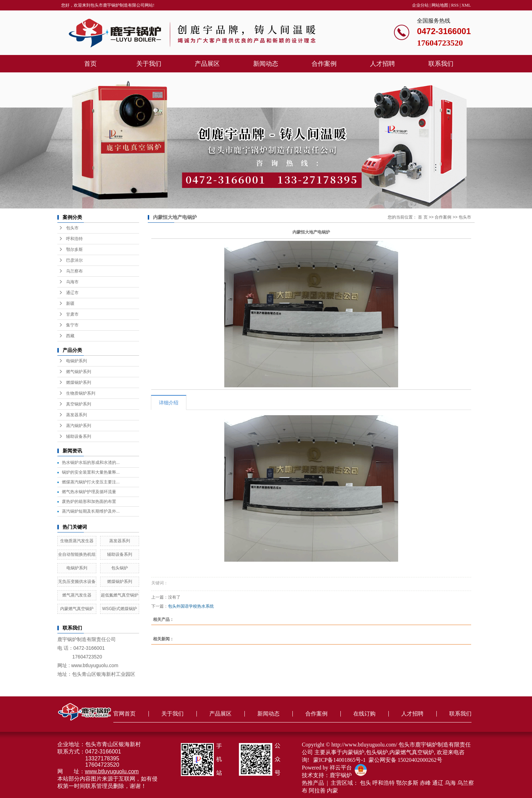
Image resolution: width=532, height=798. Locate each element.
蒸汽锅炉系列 (79, 426)
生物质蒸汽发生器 (77, 541)
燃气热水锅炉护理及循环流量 (89, 492)
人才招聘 (382, 64)
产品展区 (207, 64)
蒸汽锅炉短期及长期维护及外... (91, 511)
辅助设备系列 (79, 436)
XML (466, 5)
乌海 (450, 783)
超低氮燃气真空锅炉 (120, 595)
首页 (90, 64)
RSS (455, 5)
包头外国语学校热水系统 (191, 606)
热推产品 (313, 783)
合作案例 (324, 64)
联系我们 (441, 64)
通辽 (438, 783)
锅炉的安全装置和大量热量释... (91, 472)
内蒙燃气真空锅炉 (77, 609)
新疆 (70, 303)
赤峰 (425, 783)
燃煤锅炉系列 (79, 382)
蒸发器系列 (76, 415)
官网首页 (124, 714)
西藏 (70, 336)
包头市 (72, 228)
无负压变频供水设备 (77, 582)
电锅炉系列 (76, 361)
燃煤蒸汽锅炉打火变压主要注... (91, 482)
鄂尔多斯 (74, 250)
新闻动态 (266, 64)
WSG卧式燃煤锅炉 (120, 609)
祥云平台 (341, 768)
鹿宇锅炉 (341, 775)
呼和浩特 (74, 239)
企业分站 (420, 5)
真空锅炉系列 (79, 404)
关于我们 (149, 64)
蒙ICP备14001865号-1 (339, 760)
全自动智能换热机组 (77, 554)
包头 (365, 783)
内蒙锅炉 (353, 752)
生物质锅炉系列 (81, 393)
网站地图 (440, 5)
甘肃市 (72, 314)
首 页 (423, 217)
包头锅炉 (120, 568)
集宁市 (72, 325)
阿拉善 (317, 791)
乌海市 (72, 282)
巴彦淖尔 (74, 260)
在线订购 (364, 714)
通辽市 (72, 293)
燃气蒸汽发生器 (77, 595)
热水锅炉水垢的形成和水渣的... (91, 463)
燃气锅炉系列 (79, 372)
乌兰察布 (74, 271)
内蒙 (332, 791)
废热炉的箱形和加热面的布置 (89, 501)
